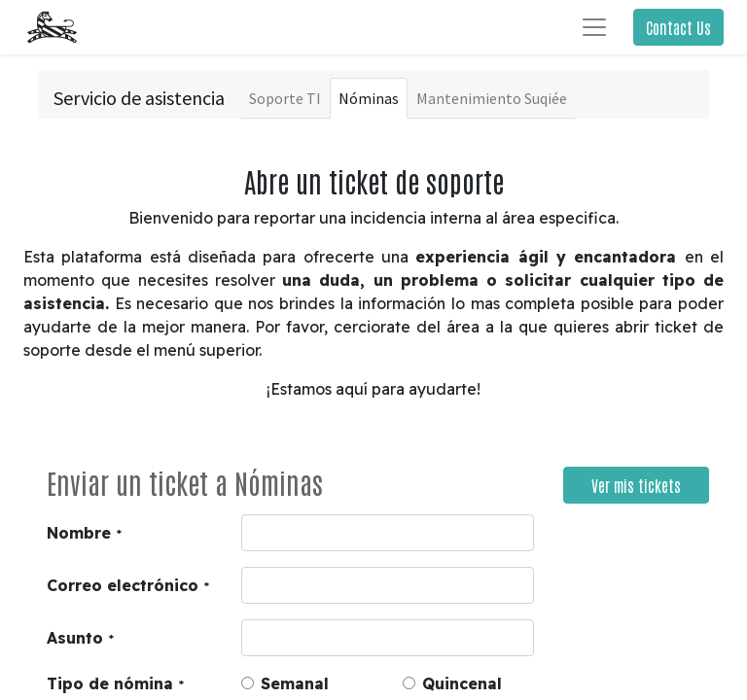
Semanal (295, 683)
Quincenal (462, 683)
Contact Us (678, 27)
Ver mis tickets (636, 485)
